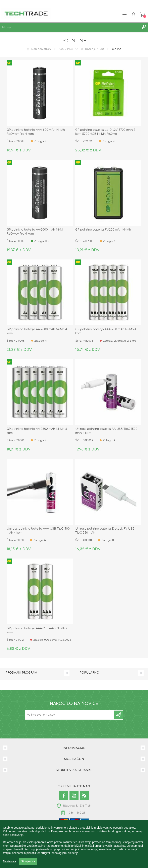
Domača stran (41, 49)
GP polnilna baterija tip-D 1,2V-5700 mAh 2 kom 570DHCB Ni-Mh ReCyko (105, 132)
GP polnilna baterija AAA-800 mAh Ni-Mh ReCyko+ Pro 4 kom (36, 132)
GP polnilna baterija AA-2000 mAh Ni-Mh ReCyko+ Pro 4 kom (36, 232)
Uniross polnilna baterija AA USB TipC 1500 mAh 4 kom (106, 431)
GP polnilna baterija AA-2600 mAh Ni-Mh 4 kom (37, 331)
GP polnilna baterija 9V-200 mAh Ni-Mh (103, 230)
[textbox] (70, 27)
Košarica (142, 14)
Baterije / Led (94, 49)
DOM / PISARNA (68, 49)
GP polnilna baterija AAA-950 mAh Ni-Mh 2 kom (37, 630)
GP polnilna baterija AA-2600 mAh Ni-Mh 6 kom (37, 431)
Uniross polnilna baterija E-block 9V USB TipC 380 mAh (105, 531)
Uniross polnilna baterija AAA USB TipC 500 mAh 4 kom (38, 531)
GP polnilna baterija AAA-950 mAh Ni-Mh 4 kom (106, 331)
